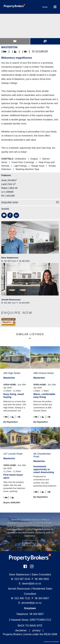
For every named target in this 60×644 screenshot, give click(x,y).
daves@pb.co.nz (32, 584)
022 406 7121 (21, 598)
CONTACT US (30, 543)
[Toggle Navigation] (55, 7)
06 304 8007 (40, 598)
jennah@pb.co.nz (32, 603)
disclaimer (21, 630)
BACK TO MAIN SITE (30, 626)
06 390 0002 (40, 579)
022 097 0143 (21, 579)
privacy (37, 630)
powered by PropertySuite (51, 642)
